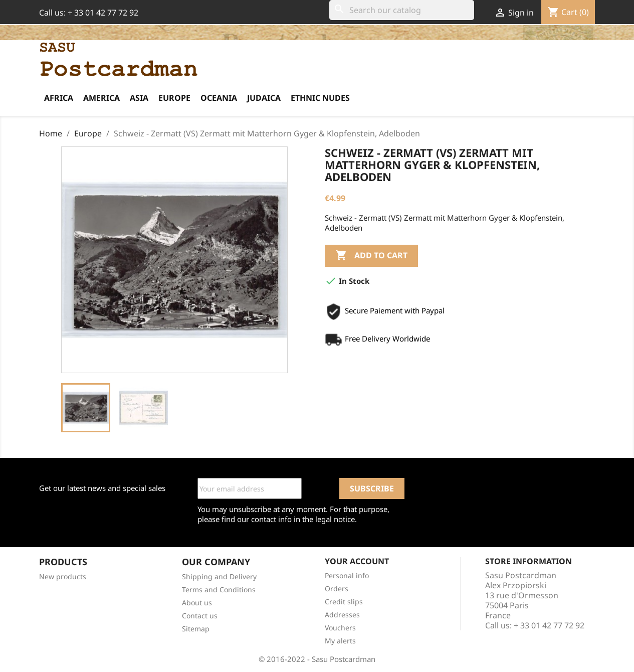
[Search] (402, 10)
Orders (337, 589)
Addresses (342, 615)
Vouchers (340, 628)
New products (63, 576)
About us (197, 603)
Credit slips (344, 602)
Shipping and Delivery (219, 576)
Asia (139, 98)
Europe (174, 98)
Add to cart (371, 256)
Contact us (200, 616)
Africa (59, 98)
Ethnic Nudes (320, 98)
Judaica (264, 98)
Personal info (347, 575)
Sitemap (196, 629)
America (101, 98)
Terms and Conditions (219, 590)
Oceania (219, 98)
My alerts (340, 641)
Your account (357, 561)
